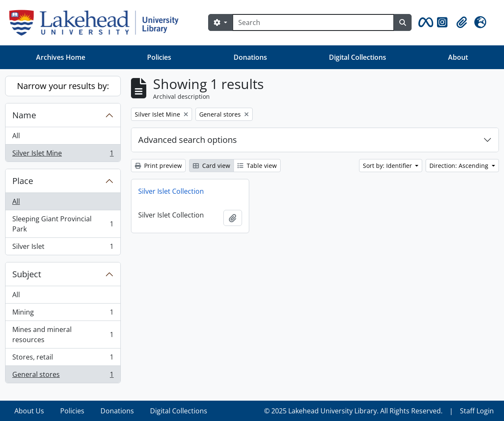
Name (24, 115)
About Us (29, 411)
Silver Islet (63, 248)
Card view (212, 166)
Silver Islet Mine (63, 155)
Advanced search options (188, 140)
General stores (63, 376)
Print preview (158, 166)
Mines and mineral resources (63, 335)
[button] (424, 22)
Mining (63, 314)
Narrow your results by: (63, 86)
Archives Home (61, 57)
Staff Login (477, 411)
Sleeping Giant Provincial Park (63, 224)
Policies (159, 57)
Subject (27, 274)
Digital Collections (358, 57)
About (458, 57)
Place (23, 181)
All (16, 136)
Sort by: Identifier (388, 166)
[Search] (313, 22)
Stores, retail (63, 359)
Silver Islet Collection (171, 191)
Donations (250, 57)
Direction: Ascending (460, 166)
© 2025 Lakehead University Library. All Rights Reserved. (353, 411)
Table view (257, 166)
